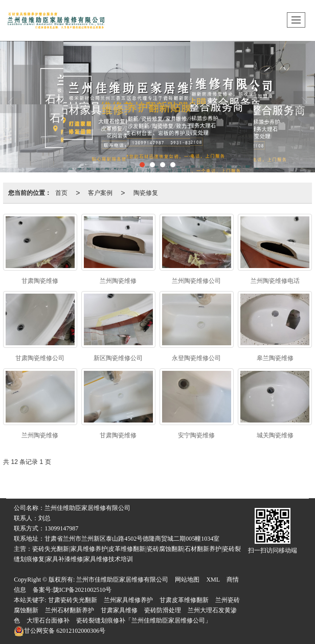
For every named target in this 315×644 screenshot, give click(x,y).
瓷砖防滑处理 (163, 610)
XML (213, 580)
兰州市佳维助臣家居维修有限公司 (122, 580)
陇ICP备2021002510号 (83, 590)
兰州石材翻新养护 (70, 610)
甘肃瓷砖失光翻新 (73, 600)
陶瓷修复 (146, 193)
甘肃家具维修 (119, 610)
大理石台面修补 (48, 620)
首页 (61, 193)
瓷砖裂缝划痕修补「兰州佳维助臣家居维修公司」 (144, 620)
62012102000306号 (60, 631)
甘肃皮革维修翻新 (184, 600)
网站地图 (187, 580)
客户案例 (100, 193)
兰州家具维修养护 (128, 600)
